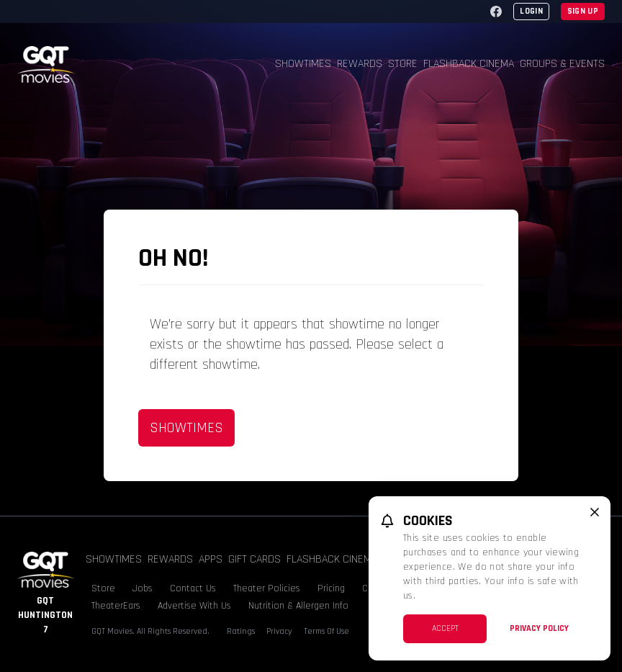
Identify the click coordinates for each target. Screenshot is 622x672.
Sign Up (583, 11)
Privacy (279, 631)
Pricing (331, 588)
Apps (211, 559)
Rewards (360, 64)
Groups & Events (562, 64)
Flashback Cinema (469, 64)
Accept (445, 628)
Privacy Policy (539, 628)
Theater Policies (267, 588)
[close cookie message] (595, 512)
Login (531, 11)
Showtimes (303, 64)
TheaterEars (116, 606)
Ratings (241, 631)
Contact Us (193, 588)
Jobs (143, 588)
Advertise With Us (194, 606)
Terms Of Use (326, 631)
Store (403, 64)
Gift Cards (254, 559)
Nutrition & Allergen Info (298, 606)
